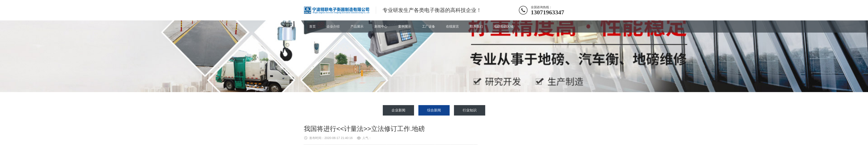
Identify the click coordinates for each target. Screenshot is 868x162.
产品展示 (357, 26)
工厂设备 (429, 26)
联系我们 (476, 26)
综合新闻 (434, 110)
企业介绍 (333, 26)
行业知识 (470, 110)
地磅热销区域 (503, 26)
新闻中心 (381, 26)
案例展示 (405, 26)
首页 (312, 26)
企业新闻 (398, 110)
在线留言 (452, 26)
